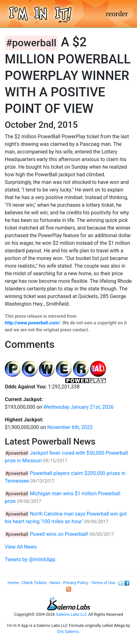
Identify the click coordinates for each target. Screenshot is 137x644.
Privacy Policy (76, 583)
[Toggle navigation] (117, 14)
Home (13, 583)
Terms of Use (103, 583)
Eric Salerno (68, 631)
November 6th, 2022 (70, 427)
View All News (21, 547)
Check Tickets (34, 583)
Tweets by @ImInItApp (30, 559)
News (55, 583)
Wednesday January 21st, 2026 (78, 407)
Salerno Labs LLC (72, 614)
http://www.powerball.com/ (32, 323)
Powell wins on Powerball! (59, 534)
